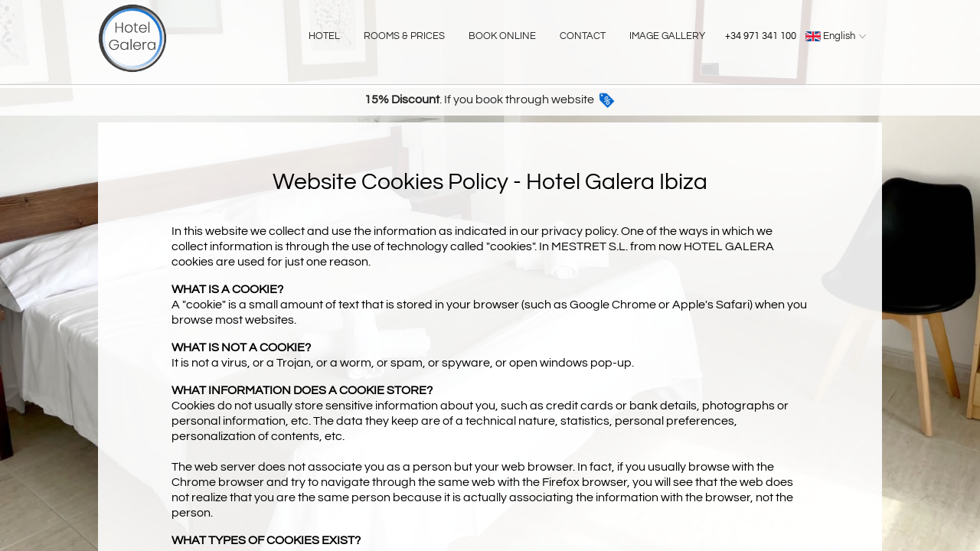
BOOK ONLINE (502, 36)
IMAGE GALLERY (667, 36)
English (838, 36)
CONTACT (583, 36)
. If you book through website (490, 99)
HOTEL (324, 36)
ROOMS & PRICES (404, 36)
